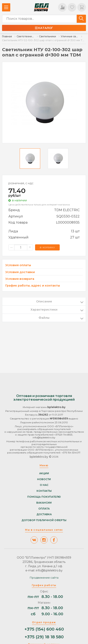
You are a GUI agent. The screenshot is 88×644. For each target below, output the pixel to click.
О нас (44, 485)
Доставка (44, 514)
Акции (44, 473)
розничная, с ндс (21, 183)
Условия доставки (20, 272)
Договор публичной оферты (44, 520)
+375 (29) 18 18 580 (44, 637)
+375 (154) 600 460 (44, 629)
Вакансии (44, 503)
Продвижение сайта (44, 578)
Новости (44, 479)
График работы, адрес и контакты (33, 286)
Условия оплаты (18, 265)
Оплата (44, 509)
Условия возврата (20, 279)
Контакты (44, 491)
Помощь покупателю (44, 497)
